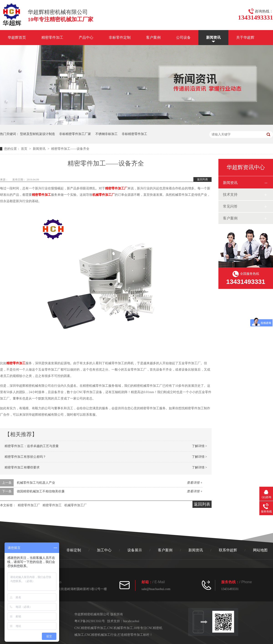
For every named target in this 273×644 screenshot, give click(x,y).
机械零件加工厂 (104, 195)
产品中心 (86, 37)
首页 (25, 149)
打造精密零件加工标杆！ (135, 635)
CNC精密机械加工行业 (101, 635)
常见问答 (230, 206)
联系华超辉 (228, 550)
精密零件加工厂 (116, 188)
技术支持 (230, 195)
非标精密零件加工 (134, 134)
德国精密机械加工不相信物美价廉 (41, 491)
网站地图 (260, 550)
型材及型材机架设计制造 (38, 134)
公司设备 (183, 37)
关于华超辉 (245, 37)
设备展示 (135, 550)
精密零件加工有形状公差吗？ (25, 457)
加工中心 (104, 550)
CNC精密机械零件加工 (90, 628)
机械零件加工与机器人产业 (36, 483)
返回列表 (202, 179)
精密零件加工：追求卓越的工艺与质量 (32, 446)
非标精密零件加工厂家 (75, 134)
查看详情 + (195, 483)
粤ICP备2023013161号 (90, 621)
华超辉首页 (17, 37)
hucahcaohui (131, 621)
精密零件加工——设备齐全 (70, 149)
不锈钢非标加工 (106, 134)
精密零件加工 (52, 37)
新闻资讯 (213, 37)
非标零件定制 (120, 37)
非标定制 (74, 550)
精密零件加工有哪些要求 (22, 467)
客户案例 (153, 37)
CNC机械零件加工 (120, 628)
